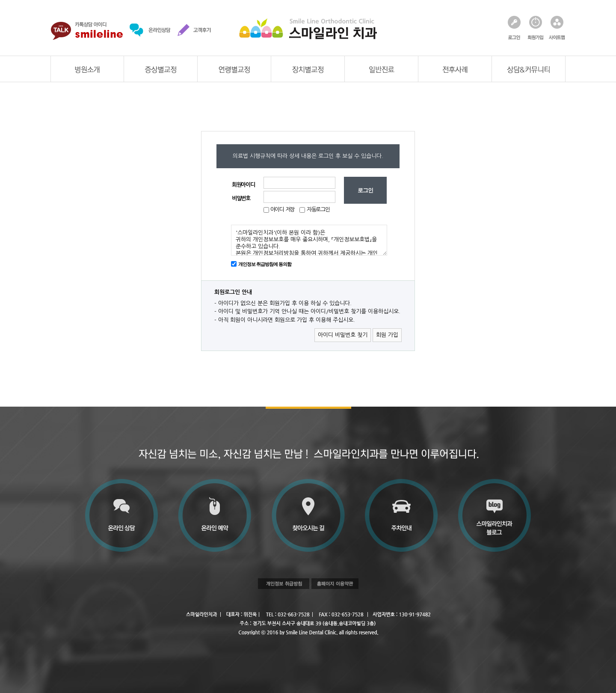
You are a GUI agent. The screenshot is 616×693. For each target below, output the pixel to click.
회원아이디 (243, 185)
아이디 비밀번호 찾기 (343, 335)
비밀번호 (241, 198)
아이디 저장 (282, 210)
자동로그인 (318, 210)
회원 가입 (387, 335)
